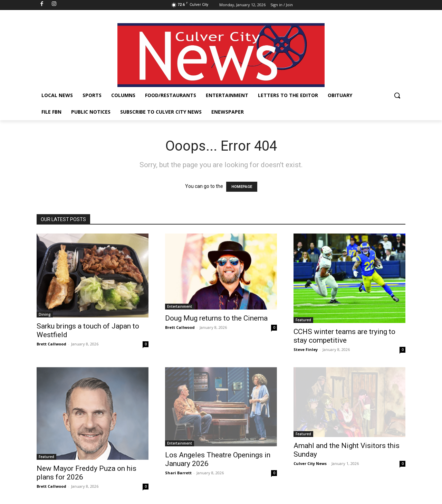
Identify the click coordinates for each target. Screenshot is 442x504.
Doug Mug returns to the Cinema (216, 318)
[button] (397, 95)
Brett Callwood (51, 344)
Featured (303, 320)
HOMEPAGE (242, 187)
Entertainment (180, 306)
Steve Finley (306, 349)
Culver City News (310, 463)
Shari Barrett (178, 473)
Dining (45, 314)
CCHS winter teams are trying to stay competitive (344, 336)
